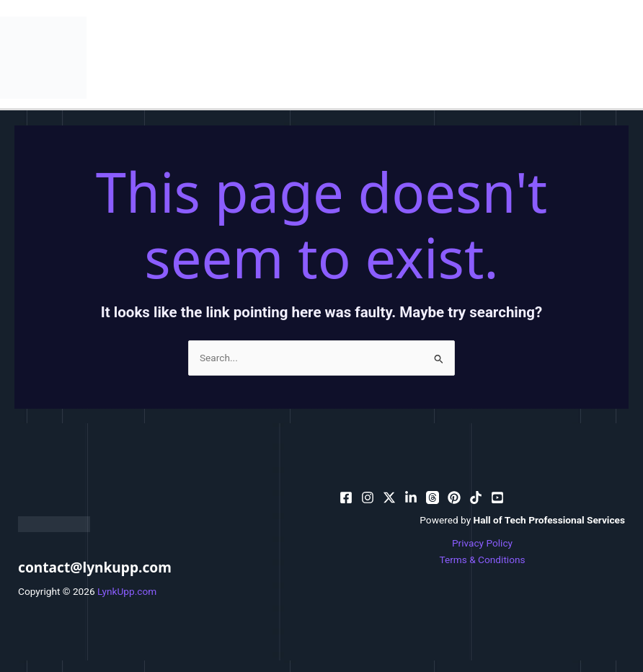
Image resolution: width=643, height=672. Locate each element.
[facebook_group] (497, 498)
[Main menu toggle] (629, 57)
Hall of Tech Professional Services (550, 520)
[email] (454, 498)
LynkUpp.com (127, 591)
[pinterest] (368, 498)
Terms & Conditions (482, 560)
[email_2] (476, 498)
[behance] (389, 498)
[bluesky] (411, 498)
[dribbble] (433, 498)
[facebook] (346, 498)
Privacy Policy (482, 543)
